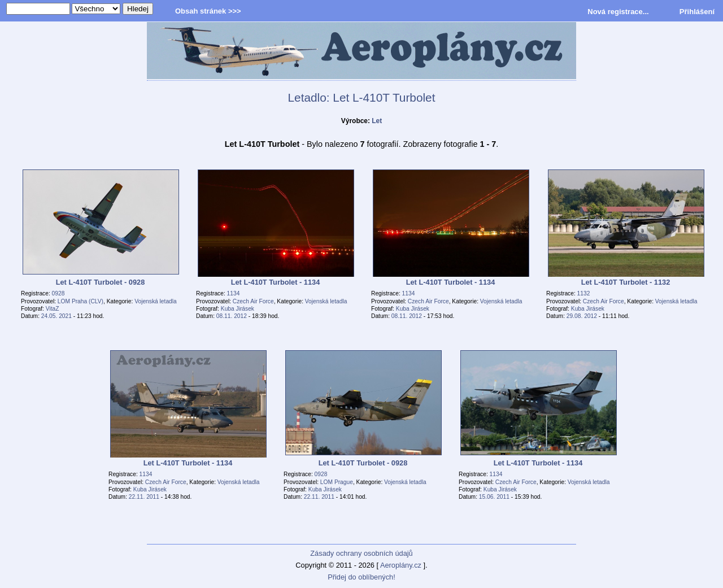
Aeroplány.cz (401, 565)
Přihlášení (697, 12)
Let (377, 121)
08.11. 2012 (232, 316)
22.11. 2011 (144, 497)
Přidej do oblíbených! (361, 577)
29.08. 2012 (582, 316)
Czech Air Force (253, 301)
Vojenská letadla (156, 301)
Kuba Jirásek (238, 309)
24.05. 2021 (56, 316)
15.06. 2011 (494, 497)
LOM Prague (337, 482)
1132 (584, 293)
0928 (58, 293)
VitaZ (53, 309)
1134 (234, 293)
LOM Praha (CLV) (80, 301)
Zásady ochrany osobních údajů (361, 553)
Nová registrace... (618, 12)
